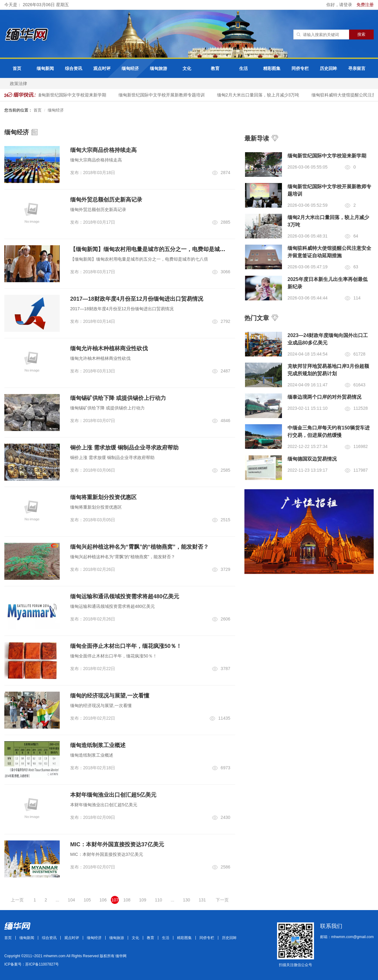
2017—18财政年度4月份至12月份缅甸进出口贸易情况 (137, 299)
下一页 (222, 900)
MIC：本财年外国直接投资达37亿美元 (117, 844)
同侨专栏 (300, 68)
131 (202, 900)
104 (71, 900)
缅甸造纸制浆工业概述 (98, 745)
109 (143, 900)
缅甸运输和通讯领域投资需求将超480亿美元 (125, 596)
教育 (215, 68)
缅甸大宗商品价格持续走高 (103, 150)
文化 (187, 68)
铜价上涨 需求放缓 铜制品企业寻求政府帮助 (124, 448)
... (58, 900)
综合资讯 (74, 68)
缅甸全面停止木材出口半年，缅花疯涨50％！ (126, 646)
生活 (243, 68)
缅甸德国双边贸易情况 (312, 459)
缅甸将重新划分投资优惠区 (103, 497)
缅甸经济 (130, 68)
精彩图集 (272, 68)
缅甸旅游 (159, 68)
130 (186, 900)
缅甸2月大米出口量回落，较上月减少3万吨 (261, 95)
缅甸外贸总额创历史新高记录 (106, 200)
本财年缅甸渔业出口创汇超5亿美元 (113, 795)
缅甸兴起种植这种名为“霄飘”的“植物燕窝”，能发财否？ (139, 547)
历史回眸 (328, 68)
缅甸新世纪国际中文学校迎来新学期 (74, 95)
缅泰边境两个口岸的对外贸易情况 (324, 397)
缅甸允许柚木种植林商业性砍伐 (109, 348)
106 (103, 900)
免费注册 (365, 5)
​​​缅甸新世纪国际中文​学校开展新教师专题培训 (164, 95)
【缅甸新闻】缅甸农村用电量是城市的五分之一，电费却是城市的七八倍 (159, 249)
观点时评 (102, 68)
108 (127, 900)
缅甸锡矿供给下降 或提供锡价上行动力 (118, 398)
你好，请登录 (340, 5)
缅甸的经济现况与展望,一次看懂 (110, 696)
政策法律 (18, 83)
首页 (17, 68)
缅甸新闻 (45, 68)
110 (158, 900)
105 (87, 900)
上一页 (17, 900)
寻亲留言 (357, 68)
